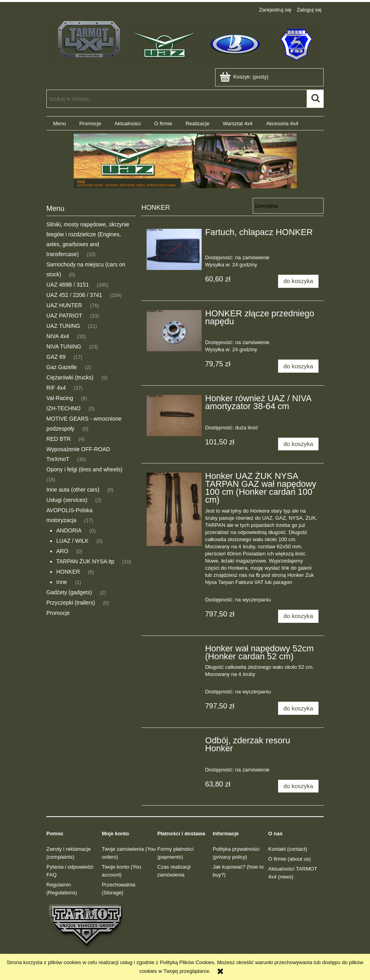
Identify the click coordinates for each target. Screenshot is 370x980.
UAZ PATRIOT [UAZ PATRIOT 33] (64, 316)
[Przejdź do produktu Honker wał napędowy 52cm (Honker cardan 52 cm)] (174, 651)
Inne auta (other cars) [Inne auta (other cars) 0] (73, 490)
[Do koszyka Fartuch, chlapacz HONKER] (298, 281)
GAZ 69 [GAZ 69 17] (56, 357)
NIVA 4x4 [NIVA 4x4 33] (58, 336)
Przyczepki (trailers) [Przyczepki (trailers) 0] (71, 603)
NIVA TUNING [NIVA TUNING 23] (64, 346)
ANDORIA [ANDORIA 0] (69, 530)
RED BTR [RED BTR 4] (58, 439)
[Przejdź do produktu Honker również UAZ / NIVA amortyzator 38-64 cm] (174, 415)
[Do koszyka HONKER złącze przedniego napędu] (298, 366)
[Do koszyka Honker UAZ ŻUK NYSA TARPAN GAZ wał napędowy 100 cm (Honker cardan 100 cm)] (298, 616)
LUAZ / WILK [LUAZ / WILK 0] (72, 541)
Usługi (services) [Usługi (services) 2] (67, 500)
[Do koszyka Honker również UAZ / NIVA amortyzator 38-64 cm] (298, 444)
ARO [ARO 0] (62, 551)
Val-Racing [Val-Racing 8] (60, 398)
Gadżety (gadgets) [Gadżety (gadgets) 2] (69, 592)
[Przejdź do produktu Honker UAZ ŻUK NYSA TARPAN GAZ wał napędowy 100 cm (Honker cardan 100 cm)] (174, 509)
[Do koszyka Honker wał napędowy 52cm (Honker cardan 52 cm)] (298, 708)
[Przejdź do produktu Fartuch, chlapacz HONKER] (174, 249)
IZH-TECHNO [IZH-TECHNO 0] (63, 408)
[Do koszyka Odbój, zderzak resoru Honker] (298, 786)
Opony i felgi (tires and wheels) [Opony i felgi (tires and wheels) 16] (84, 469)
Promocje (58, 613)
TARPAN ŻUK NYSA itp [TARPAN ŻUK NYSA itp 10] (85, 561)
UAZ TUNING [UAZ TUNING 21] (63, 326)
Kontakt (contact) (288, 849)
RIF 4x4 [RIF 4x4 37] (56, 388)
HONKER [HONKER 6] (68, 572)
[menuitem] (59, 123)
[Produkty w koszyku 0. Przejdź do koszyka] (245, 77)
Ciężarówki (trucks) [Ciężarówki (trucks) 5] (70, 377)
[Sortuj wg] (288, 206)
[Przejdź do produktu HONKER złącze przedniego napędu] (174, 331)
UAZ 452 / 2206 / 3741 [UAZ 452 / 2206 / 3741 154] (74, 295)
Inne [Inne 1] (62, 582)
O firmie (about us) (290, 859)
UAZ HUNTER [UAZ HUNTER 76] (64, 305)
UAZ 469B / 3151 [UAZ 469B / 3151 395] (68, 285)
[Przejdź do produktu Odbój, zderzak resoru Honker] (174, 743)
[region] (185, 161)
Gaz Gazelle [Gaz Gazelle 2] (62, 367)
